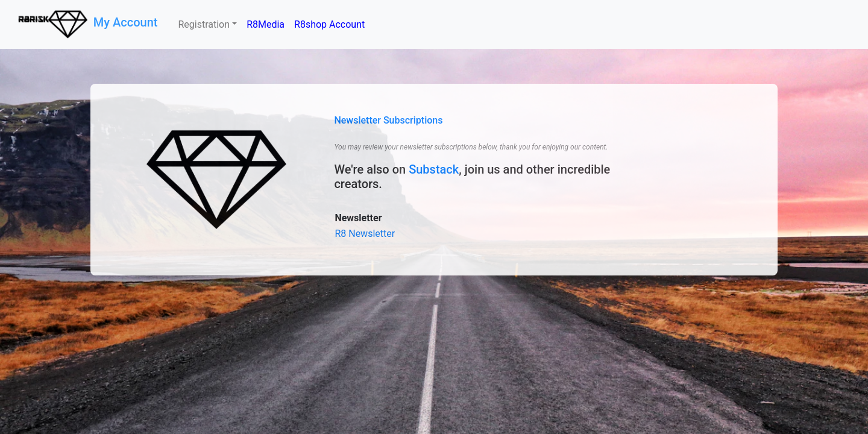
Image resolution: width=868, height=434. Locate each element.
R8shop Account (329, 24)
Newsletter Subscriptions (388, 120)
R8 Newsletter (365, 234)
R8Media (266, 24)
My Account (127, 22)
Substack (434, 169)
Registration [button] (204, 24)
